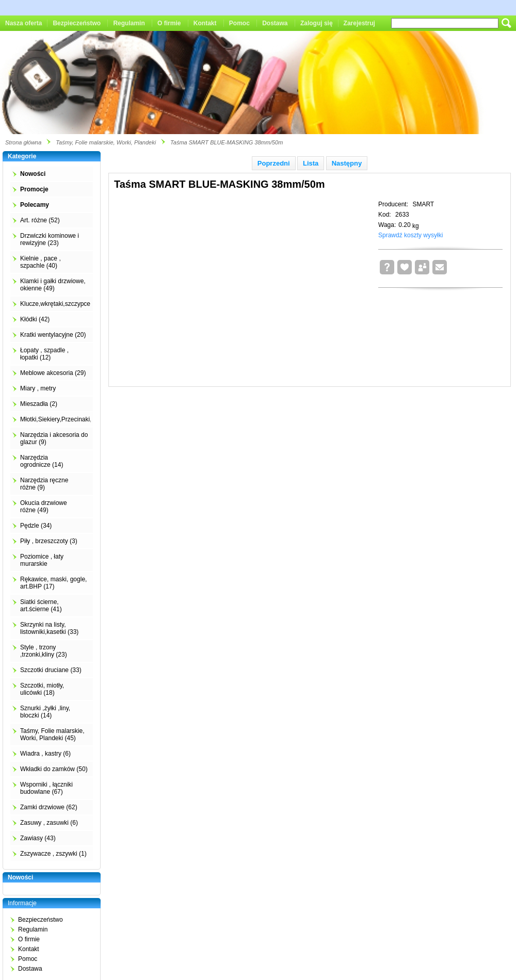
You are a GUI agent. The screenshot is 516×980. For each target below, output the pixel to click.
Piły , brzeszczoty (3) (49, 541)
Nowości (33, 174)
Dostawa (275, 23)
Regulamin (129, 23)
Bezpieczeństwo (77, 23)
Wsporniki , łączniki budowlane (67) (46, 788)
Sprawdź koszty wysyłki (410, 235)
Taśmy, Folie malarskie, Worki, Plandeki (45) (52, 734)
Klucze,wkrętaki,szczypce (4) (60, 304)
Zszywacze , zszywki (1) (53, 854)
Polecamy (35, 205)
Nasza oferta (23, 23)
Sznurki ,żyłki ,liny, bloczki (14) (45, 712)
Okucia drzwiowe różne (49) (44, 507)
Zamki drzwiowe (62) (49, 807)
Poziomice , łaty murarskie (42, 560)
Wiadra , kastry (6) (45, 754)
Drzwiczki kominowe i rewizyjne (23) (50, 239)
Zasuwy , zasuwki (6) (49, 823)
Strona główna (23, 142)
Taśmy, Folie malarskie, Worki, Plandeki (106, 142)
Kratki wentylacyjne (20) (53, 335)
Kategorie (22, 156)
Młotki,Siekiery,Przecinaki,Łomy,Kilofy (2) (76, 419)
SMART (423, 204)
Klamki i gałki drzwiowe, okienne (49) (53, 285)
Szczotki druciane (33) (51, 670)
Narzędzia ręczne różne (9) (44, 484)
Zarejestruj (359, 23)
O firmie (169, 23)
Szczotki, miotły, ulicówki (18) (42, 689)
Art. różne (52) (40, 220)
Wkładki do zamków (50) (54, 769)
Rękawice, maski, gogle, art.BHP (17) (53, 583)
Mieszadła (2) (39, 404)
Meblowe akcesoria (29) (53, 373)
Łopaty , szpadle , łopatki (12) (44, 354)
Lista (311, 163)
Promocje (34, 189)
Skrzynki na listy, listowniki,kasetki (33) (49, 628)
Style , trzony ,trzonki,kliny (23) (44, 651)
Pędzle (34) (36, 526)
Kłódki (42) (35, 319)
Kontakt (205, 23)
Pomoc (239, 23)
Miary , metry (38, 388)
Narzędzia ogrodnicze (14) (42, 461)
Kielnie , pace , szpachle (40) (41, 262)
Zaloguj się (317, 23)
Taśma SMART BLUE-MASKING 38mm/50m (227, 142)
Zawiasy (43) (38, 838)
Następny (347, 163)
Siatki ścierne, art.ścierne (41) (41, 606)
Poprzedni (274, 163)
